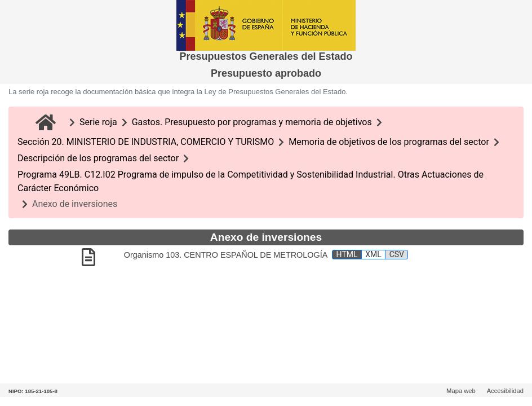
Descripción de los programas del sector (98, 158)
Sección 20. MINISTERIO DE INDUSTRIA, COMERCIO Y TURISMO (146, 142)
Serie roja (98, 122)
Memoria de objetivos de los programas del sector (389, 142)
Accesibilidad (505, 391)
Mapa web (461, 391)
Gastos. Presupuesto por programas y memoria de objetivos (252, 122)
